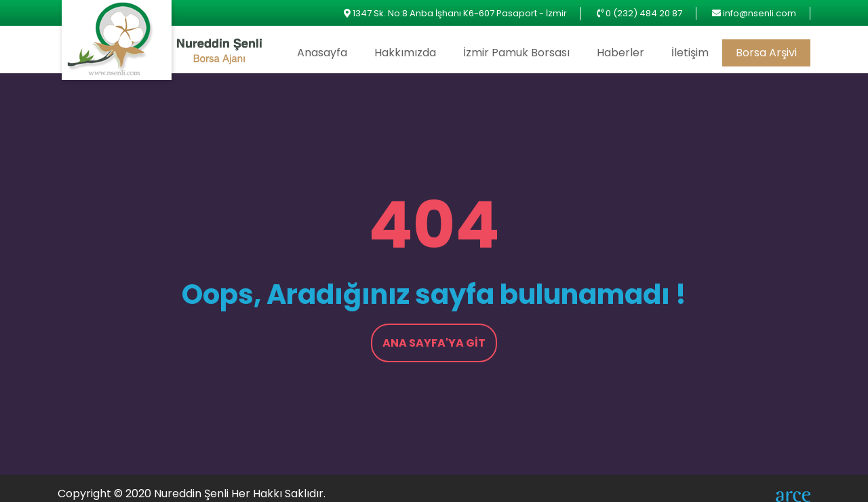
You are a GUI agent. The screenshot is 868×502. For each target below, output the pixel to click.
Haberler (620, 53)
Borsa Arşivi (766, 53)
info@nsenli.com (759, 13)
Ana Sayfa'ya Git (434, 343)
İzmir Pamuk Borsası (516, 53)
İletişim (690, 53)
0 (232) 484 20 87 (644, 13)
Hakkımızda (405, 53)
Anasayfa (322, 53)
